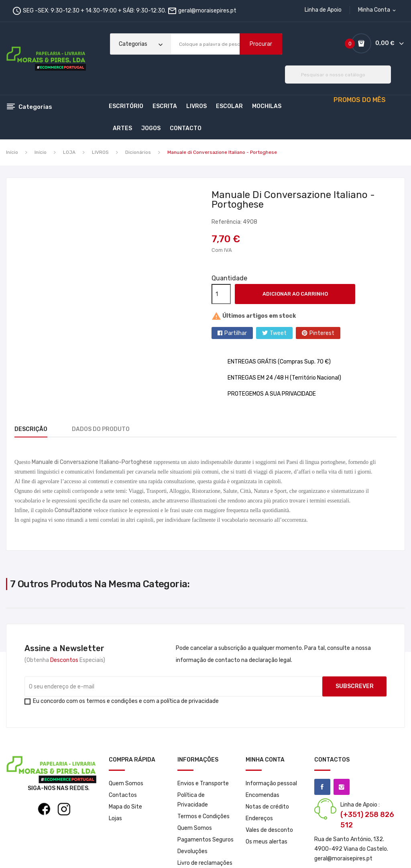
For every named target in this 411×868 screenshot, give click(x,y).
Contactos (123, 795)
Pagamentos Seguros (205, 840)
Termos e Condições (203, 816)
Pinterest (322, 333)
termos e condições (112, 701)
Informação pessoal (271, 783)
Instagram (342, 787)
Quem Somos (126, 783)
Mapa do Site (125, 807)
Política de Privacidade (193, 800)
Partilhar (236, 333)
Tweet (278, 333)
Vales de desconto (269, 830)
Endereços (259, 818)
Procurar (261, 44)
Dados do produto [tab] (106, 429)
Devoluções (192, 851)
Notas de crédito (267, 807)
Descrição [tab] (31, 429)
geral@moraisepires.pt (207, 11)
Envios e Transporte (203, 783)
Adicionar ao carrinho (295, 294)
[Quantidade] (221, 294)
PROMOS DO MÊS (360, 100)
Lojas (115, 818)
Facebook (322, 787)
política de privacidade (190, 701)
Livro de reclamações (205, 863)
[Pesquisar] (338, 75)
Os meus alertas (267, 842)
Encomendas (262, 795)
